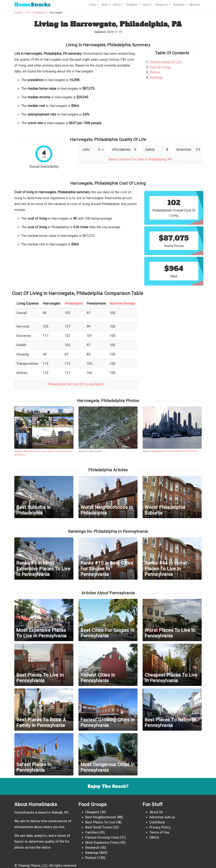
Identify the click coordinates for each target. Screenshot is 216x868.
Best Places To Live (100, 822)
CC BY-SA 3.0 (190, 451)
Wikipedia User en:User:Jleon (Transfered (45, 451)
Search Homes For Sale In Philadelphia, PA (140, 159)
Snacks (32, 5)
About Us (195, 5)
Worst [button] (146, 5)
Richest (91, 858)
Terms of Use (159, 832)
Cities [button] (93, 5)
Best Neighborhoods (101, 817)
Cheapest (92, 812)
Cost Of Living (160, 67)
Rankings (156, 77)
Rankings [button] (179, 5)
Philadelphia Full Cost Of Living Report (76, 384)
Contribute (157, 822)
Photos (155, 72)
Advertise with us (162, 817)
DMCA (154, 837)
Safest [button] (117, 5)
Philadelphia (39, 13)
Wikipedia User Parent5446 (166, 451)
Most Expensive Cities (102, 842)
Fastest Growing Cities (102, 837)
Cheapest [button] (132, 5)
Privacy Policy (160, 827)
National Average (123, 303)
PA (28, 13)
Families (92, 832)
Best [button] (105, 5)
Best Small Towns (99, 827)
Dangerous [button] (162, 5)
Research (92, 848)
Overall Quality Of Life (165, 62)
